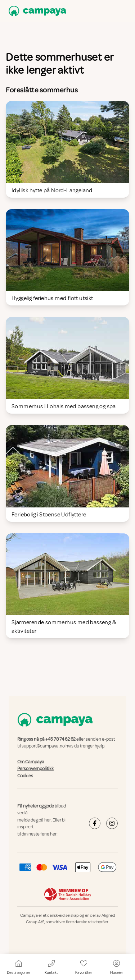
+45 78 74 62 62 (60, 739)
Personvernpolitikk (35, 769)
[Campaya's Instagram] (112, 823)
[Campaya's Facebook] (95, 823)
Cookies (25, 776)
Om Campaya (31, 762)
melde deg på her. (35, 820)
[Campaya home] (36, 11)
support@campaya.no (43, 746)
